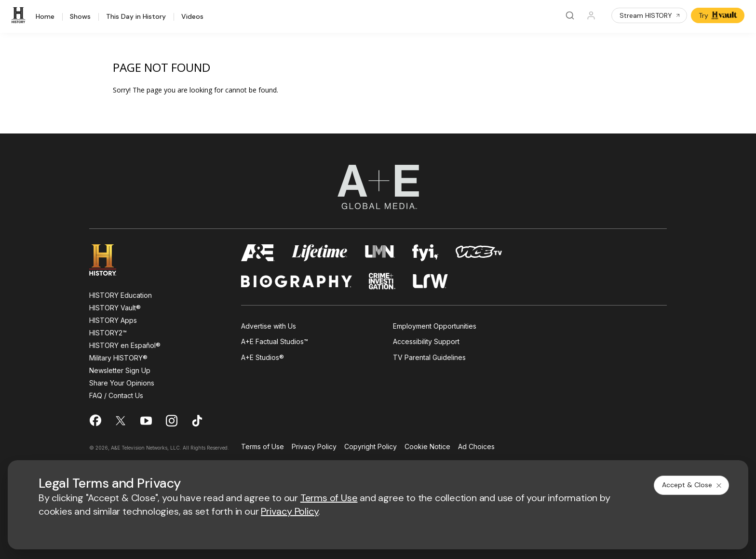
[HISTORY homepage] (110, 260)
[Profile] (591, 15)
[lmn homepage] (380, 253)
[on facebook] (95, 420)
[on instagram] (172, 421)
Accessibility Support (426, 341)
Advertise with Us (269, 326)
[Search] (570, 15)
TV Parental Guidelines (429, 357)
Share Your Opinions (122, 383)
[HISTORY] (20, 15)
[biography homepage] (297, 281)
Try (719, 15)
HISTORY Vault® (115, 308)
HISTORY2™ (108, 333)
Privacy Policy (314, 447)
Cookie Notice (427, 447)
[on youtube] (146, 421)
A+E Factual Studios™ (275, 341)
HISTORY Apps (113, 320)
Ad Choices (476, 447)
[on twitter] (121, 421)
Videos (192, 17)
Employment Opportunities (435, 326)
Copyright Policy (371, 447)
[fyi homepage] (425, 253)
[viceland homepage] (479, 253)
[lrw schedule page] (430, 281)
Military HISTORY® (118, 358)
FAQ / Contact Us (116, 395)
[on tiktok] (197, 421)
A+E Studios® (263, 357)
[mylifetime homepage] (320, 253)
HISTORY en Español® (125, 345)
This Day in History (136, 17)
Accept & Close (692, 485)
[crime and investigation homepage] (382, 281)
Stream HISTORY (650, 15)
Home (45, 17)
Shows (80, 17)
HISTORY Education (121, 295)
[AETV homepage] (258, 253)
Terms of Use (263, 447)
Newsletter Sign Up (120, 370)
